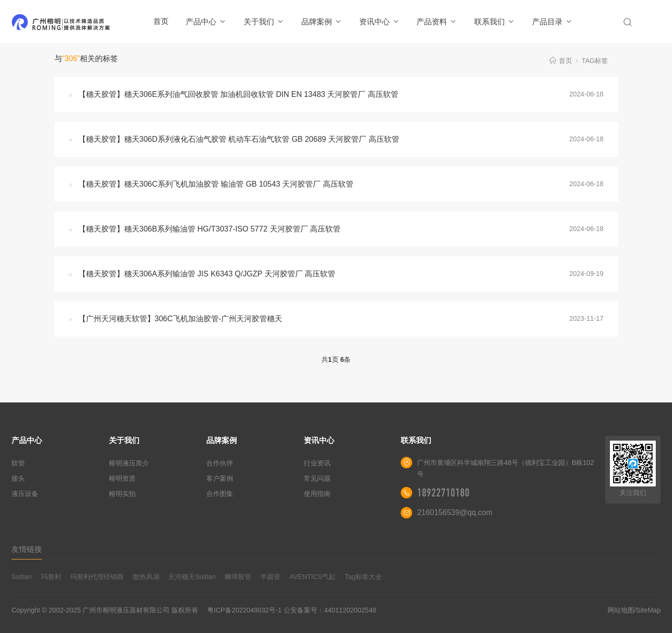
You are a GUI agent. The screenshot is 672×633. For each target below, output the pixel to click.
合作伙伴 (220, 463)
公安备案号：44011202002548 (330, 610)
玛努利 (51, 577)
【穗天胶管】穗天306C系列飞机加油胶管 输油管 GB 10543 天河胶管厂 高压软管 (216, 184)
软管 (18, 463)
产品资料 (437, 22)
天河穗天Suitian (192, 577)
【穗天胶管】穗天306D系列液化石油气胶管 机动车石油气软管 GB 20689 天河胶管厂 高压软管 (239, 139)
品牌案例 (322, 22)
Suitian (22, 577)
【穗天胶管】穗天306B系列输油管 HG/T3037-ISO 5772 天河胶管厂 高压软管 (209, 229)
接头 (18, 478)
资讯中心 (379, 22)
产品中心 (206, 22)
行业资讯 (317, 463)
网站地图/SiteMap (634, 610)
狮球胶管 (238, 577)
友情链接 (27, 549)
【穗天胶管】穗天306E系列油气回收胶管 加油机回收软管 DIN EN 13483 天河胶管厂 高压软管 (238, 94)
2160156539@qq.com (455, 512)
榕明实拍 (122, 494)
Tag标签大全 (364, 577)
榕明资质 (122, 478)
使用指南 (317, 494)
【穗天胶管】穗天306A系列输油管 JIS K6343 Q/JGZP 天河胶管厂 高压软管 (207, 274)
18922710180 (443, 493)
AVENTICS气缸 (313, 577)
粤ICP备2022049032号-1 (245, 610)
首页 (161, 21)
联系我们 (495, 22)
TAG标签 (595, 61)
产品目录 (552, 22)
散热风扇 (146, 577)
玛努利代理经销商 (97, 577)
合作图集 (220, 494)
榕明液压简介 (129, 463)
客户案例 (220, 478)
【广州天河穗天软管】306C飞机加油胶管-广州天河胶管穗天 (181, 319)
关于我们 (264, 22)
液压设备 (25, 494)
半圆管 (270, 577)
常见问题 (317, 478)
